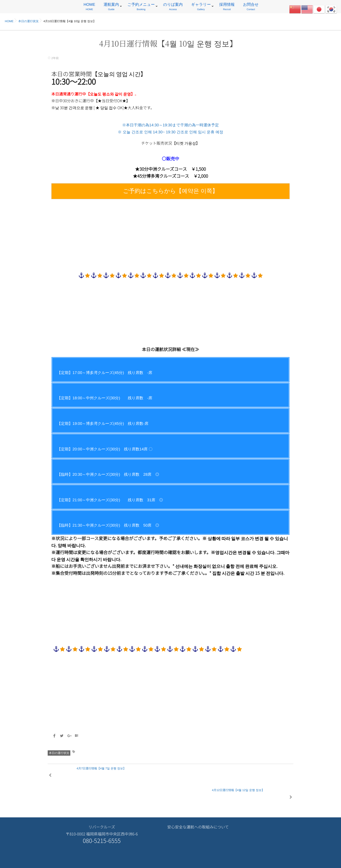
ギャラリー (201, 7)
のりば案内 (173, 7)
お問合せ (251, 7)
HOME (89, 7)
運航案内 (111, 7)
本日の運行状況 (59, 753)
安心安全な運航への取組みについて (198, 806)
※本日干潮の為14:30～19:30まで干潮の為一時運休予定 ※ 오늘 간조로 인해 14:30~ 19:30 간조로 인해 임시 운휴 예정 (170, 161)
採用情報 (227, 7)
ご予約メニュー (141, 7)
